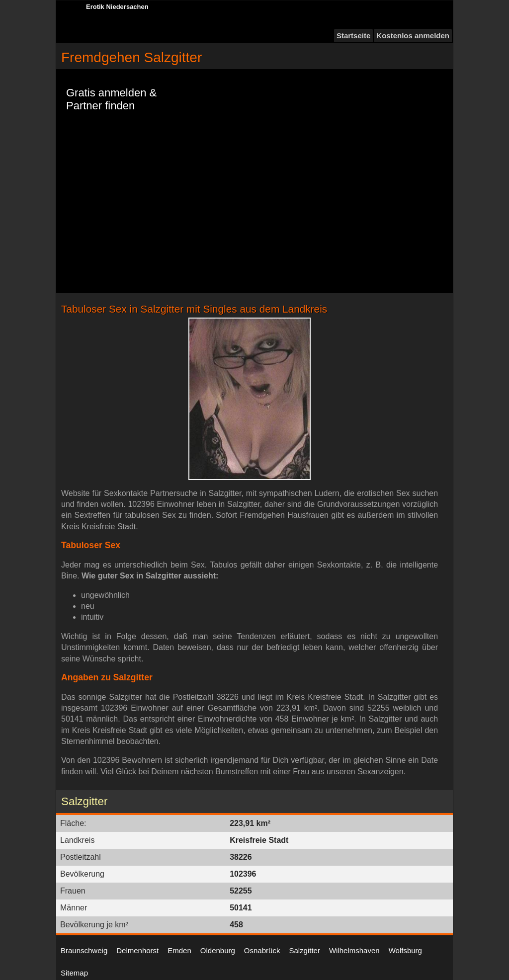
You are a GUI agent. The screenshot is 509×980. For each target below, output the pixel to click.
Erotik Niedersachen (117, 7)
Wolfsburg (405, 950)
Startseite (353, 36)
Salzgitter (304, 950)
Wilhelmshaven (354, 950)
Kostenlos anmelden (413, 36)
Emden (179, 950)
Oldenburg (218, 950)
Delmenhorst (137, 950)
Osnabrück (262, 950)
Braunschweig (84, 950)
